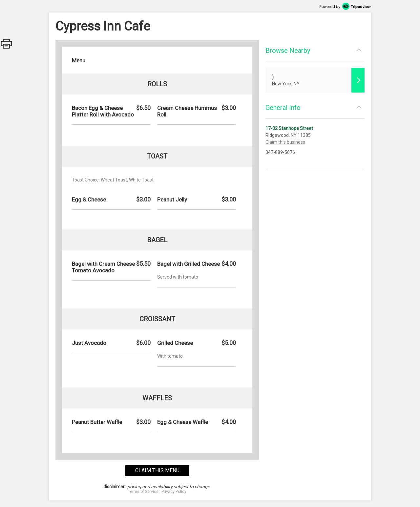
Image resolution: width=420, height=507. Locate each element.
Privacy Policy (174, 492)
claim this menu (157, 470)
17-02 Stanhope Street (289, 128)
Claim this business (285, 142)
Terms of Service (143, 492)
